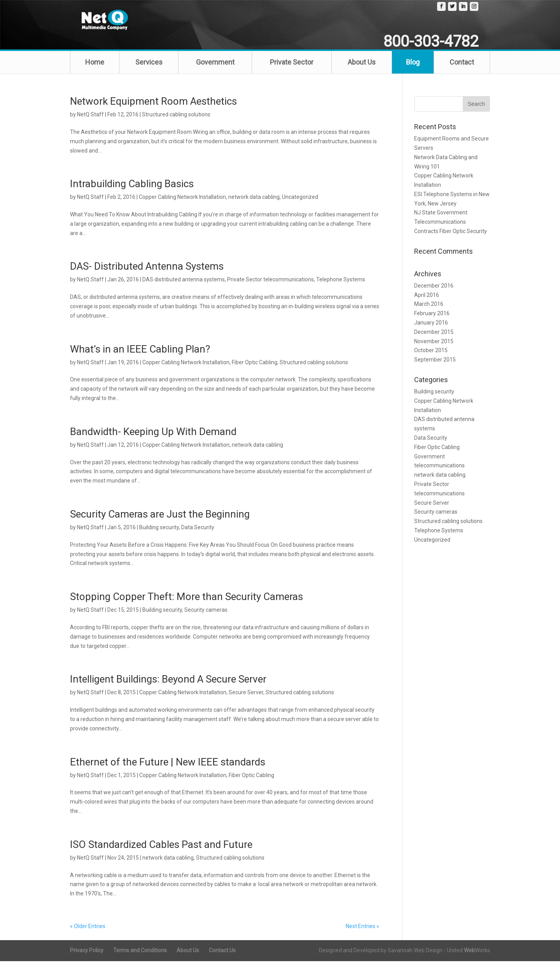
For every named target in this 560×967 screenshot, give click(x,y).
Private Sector (292, 68)
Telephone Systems (341, 286)
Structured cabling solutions (176, 120)
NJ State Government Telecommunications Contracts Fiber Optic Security (451, 228)
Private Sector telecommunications (270, 286)
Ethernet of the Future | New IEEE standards (168, 768)
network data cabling (254, 203)
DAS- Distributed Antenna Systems (147, 272)
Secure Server (246, 698)
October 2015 (431, 356)
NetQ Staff (90, 120)
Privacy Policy (87, 956)
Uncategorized (300, 203)
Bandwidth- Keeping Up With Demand (153, 437)
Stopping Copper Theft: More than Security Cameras (186, 602)
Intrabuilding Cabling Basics (132, 190)
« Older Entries (88, 932)
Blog (413, 68)
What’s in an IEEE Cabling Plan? (140, 355)
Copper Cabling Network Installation (182, 203)
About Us (362, 68)
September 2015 (435, 365)
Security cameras (206, 616)
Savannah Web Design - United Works (439, 956)
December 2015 (434, 338)
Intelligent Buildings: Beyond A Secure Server (168, 685)
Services (149, 68)
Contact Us (222, 956)
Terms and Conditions (140, 956)
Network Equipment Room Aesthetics (153, 107)
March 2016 (429, 310)
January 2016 (431, 328)
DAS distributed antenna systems (184, 286)
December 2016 (434, 291)
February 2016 (432, 319)
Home (95, 68)
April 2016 (427, 301)
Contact (462, 68)
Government (215, 68)
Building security (159, 533)
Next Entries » (362, 932)
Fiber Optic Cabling (255, 368)
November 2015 (434, 347)
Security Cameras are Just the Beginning (160, 520)
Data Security (198, 533)
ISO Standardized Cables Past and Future (161, 850)
